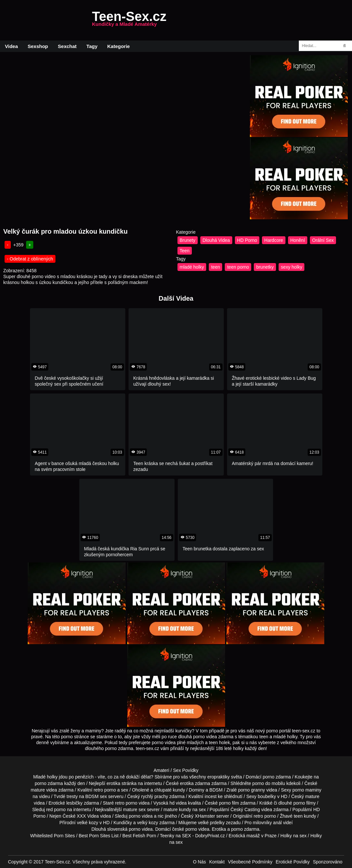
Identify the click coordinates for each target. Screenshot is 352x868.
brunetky (265, 267)
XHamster (205, 816)
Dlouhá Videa (216, 240)
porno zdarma (49, 783)
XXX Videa (88, 816)
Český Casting (245, 810)
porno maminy (307, 790)
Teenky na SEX (176, 836)
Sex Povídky (186, 770)
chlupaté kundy (170, 790)
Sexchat (67, 46)
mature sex (134, 810)
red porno (56, 810)
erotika (114, 783)
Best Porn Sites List (99, 836)
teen (215, 267)
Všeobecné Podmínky (250, 862)
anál (277, 823)
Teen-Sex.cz (129, 20)
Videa (11, 46)
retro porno (105, 790)
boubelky (267, 796)
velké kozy (88, 823)
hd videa (178, 803)
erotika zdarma (195, 783)
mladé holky (192, 267)
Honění (298, 240)
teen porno (238, 267)
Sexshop (38, 46)
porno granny (252, 790)
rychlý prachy (155, 796)
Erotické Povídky (293, 862)
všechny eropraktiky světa (215, 777)
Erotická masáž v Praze (253, 836)
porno (268, 777)
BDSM (216, 790)
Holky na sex (294, 836)
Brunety (188, 240)
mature (38, 790)
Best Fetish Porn (139, 836)
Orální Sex (323, 240)
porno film (229, 803)
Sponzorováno (328, 862)
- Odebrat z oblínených (30, 259)
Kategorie (119, 46)
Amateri (161, 770)
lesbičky (74, 803)
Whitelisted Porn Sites (53, 836)
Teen (185, 251)
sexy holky (291, 267)
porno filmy (304, 803)
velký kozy (148, 823)
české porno (185, 829)
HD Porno (247, 240)
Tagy (92, 46)
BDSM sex (96, 796)
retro (258, 816)
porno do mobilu (268, 783)
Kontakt (217, 862)
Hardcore (274, 240)
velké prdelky (211, 823)
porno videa (141, 816)
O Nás (200, 862)
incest (211, 796)
